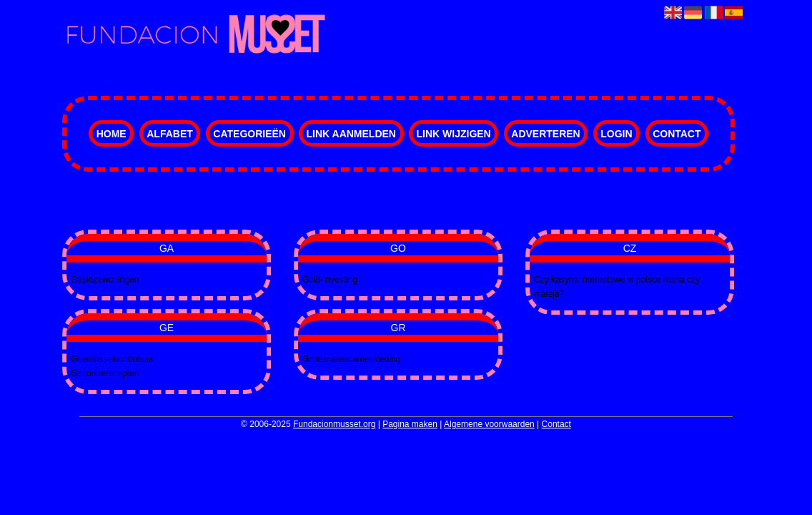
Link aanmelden (351, 134)
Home (112, 134)
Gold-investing (330, 280)
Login (616, 134)
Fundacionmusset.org (334, 424)
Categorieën (249, 134)
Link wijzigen (454, 134)
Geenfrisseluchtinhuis (112, 359)
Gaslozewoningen (105, 280)
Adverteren (545, 134)
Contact (677, 134)
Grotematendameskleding (351, 359)
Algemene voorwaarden (489, 424)
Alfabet (170, 134)
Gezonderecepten (105, 373)
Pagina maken (410, 424)
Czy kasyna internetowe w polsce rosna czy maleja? (617, 287)
